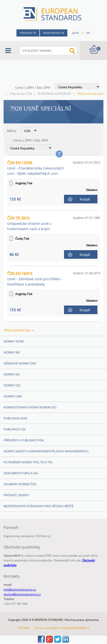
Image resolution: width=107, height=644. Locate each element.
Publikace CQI (15, 429)
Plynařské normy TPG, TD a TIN (28, 462)
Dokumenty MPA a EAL (21, 473)
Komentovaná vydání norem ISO (30, 407)
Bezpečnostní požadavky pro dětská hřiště (39, 506)
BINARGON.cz (80, 628)
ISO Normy (43, 536)
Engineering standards (19, 536)
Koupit (85, 199)
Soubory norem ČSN (20, 484)
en (88, 33)
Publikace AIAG (15, 418)
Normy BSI (12, 352)
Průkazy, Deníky (16, 495)
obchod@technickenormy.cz (22, 594)
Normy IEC (12, 374)
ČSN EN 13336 (35, 168)
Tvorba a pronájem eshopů (52, 628)
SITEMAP (24, 628)
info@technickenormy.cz (20, 589)
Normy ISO (12, 385)
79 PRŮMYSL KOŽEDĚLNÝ (54, 94)
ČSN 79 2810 (29, 223)
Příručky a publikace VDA (24, 440)
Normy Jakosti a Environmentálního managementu (46, 451)
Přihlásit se (28, 33)
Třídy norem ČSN (20, 94)
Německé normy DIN (20, 363)
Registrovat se (54, 33)
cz (83, 33)
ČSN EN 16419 (35, 279)
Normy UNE (13, 396)
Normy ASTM (14, 341)
